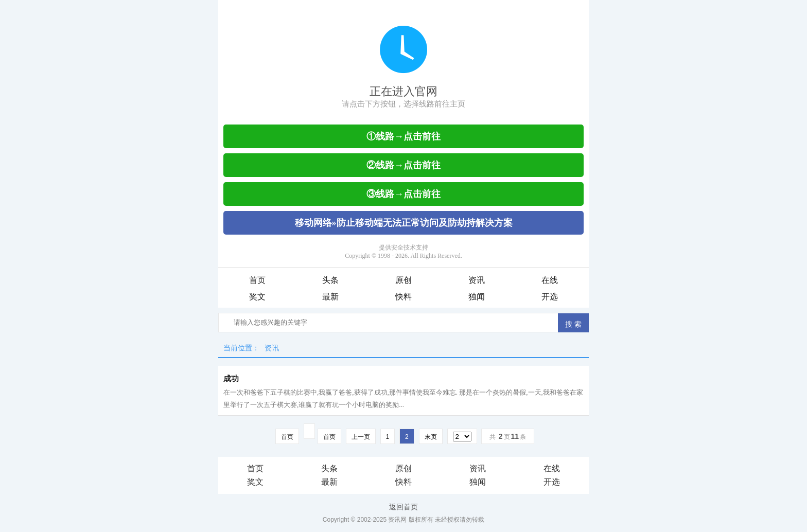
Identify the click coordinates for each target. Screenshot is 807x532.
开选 (550, 297)
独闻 (477, 297)
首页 (257, 280)
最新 (330, 297)
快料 (403, 297)
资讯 (477, 280)
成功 (231, 379)
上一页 (361, 437)
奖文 (257, 297)
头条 (330, 280)
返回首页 (403, 507)
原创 (403, 280)
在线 (550, 280)
